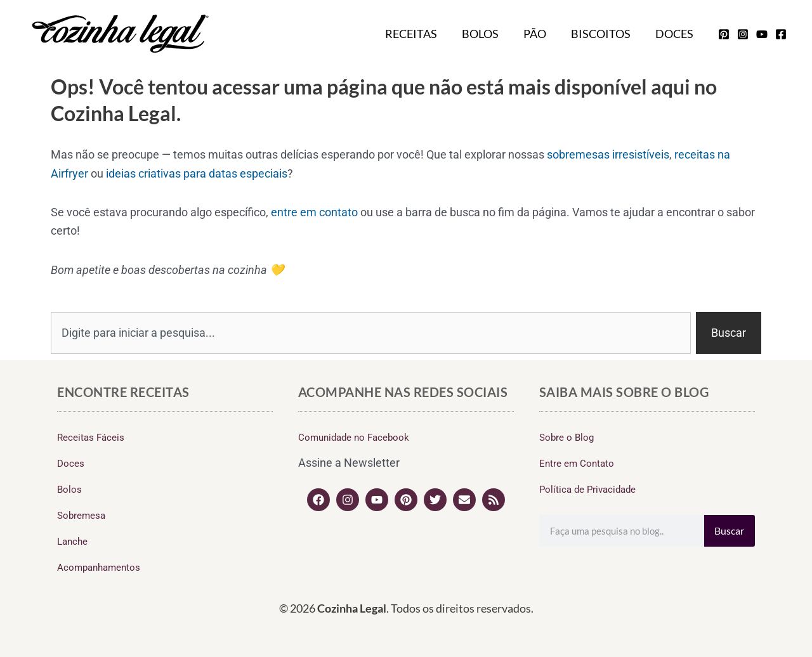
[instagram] (743, 34)
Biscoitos (603, 34)
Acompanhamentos (99, 568)
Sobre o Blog (566, 438)
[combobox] (371, 333)
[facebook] (781, 34)
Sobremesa (81, 516)
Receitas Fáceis (91, 438)
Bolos (487, 34)
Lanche (72, 542)
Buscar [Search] (729, 530)
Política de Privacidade (587, 490)
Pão (539, 34)
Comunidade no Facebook (354, 438)
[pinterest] (724, 34)
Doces (675, 34)
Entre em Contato (577, 464)
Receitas (419, 34)
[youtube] (762, 34)
